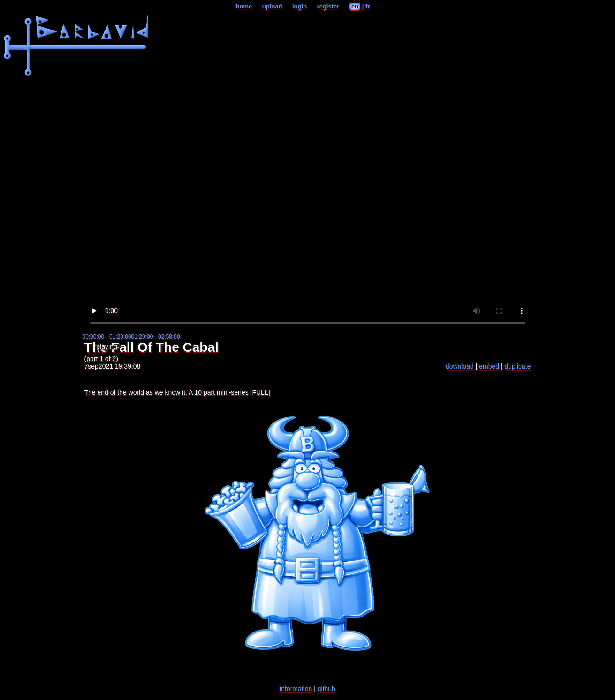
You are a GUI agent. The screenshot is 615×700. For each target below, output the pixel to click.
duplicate (517, 366)
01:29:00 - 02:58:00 (156, 337)
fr (368, 6)
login (300, 6)
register (328, 6)
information (296, 689)
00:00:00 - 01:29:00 (107, 337)
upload (272, 6)
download (460, 366)
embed (489, 366)
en (355, 6)
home (244, 6)
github (326, 689)
